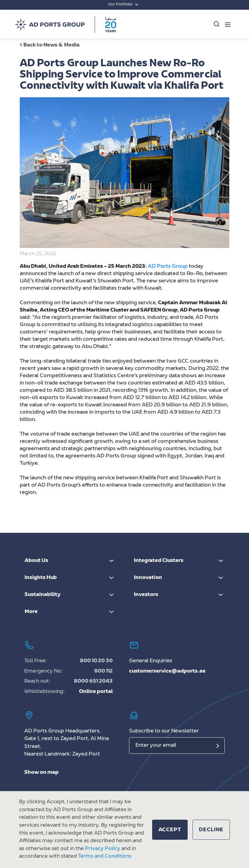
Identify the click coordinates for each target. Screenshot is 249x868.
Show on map (41, 773)
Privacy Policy (103, 849)
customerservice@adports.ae (167, 671)
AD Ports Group (168, 267)
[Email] (177, 746)
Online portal (96, 692)
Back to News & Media (50, 45)
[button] (170, 830)
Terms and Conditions (105, 856)
